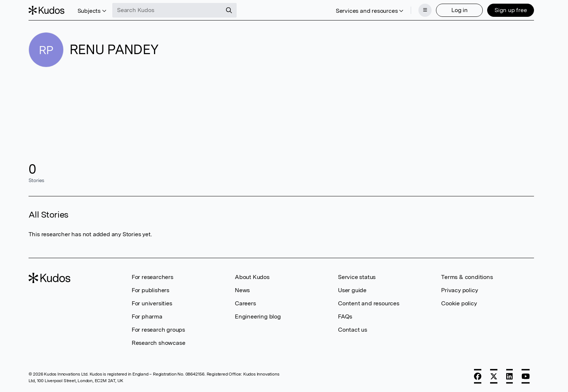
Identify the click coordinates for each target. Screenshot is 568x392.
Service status (357, 277)
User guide (352, 290)
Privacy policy (459, 290)
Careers (245, 303)
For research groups (158, 330)
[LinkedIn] (509, 376)
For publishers (151, 290)
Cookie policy (459, 303)
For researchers (153, 277)
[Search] (229, 10)
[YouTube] (526, 376)
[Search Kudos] (167, 10)
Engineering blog (258, 316)
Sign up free (511, 10)
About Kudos (252, 277)
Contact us (353, 330)
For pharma (147, 316)
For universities (152, 303)
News (242, 290)
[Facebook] (478, 376)
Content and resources (369, 303)
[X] (494, 376)
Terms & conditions (467, 277)
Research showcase (159, 343)
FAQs (345, 316)
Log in (460, 10)
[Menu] (425, 10)
